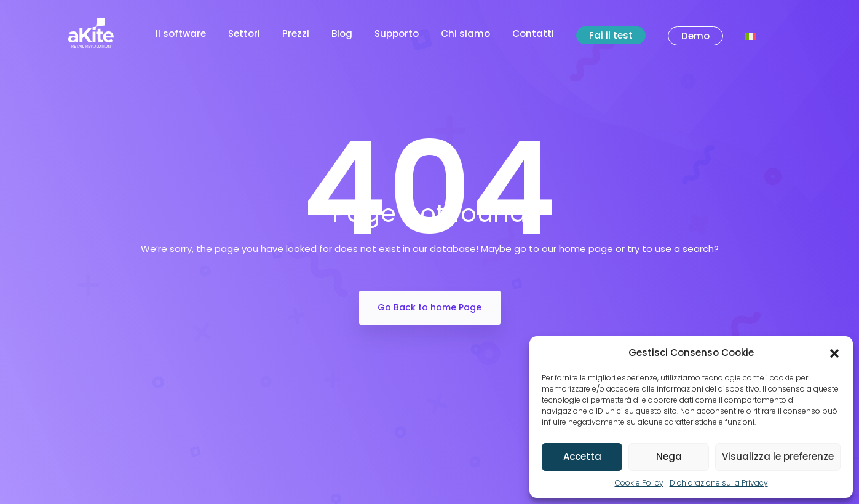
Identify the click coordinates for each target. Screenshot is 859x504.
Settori (244, 33)
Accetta (582, 456)
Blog (342, 33)
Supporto (397, 33)
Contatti (533, 33)
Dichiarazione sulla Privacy (719, 483)
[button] (834, 353)
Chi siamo (465, 33)
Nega (669, 456)
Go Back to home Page (429, 307)
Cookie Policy (639, 483)
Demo (695, 36)
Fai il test (611, 35)
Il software (181, 33)
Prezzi (296, 33)
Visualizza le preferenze (778, 456)
